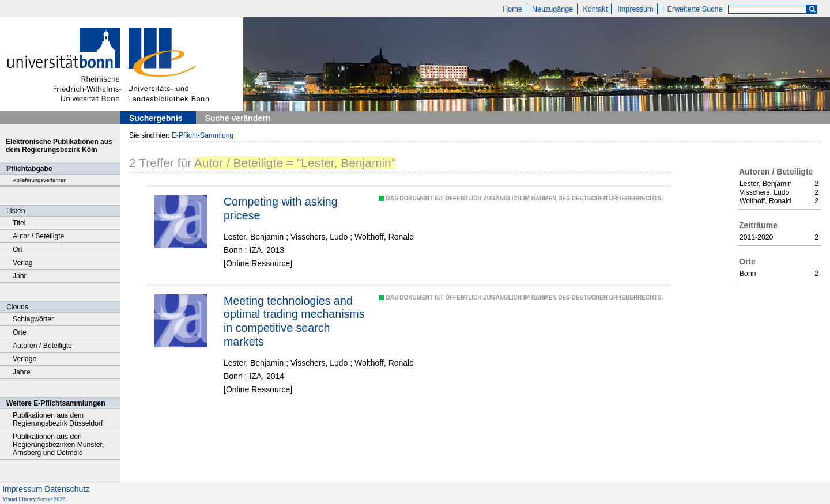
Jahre (21, 372)
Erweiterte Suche (695, 9)
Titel (19, 223)
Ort (18, 249)
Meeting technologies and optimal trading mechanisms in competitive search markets (294, 321)
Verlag (23, 263)
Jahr (20, 276)
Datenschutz (67, 489)
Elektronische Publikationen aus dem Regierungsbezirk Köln (59, 146)
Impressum (635, 9)
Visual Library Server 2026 (34, 499)
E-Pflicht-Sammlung (203, 135)
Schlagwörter (33, 319)
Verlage (24, 359)
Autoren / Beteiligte (42, 346)
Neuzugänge (552, 9)
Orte (20, 332)
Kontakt (595, 9)
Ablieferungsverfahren (40, 180)
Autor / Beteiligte (38, 236)
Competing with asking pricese (281, 209)
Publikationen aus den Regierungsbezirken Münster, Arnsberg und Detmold (58, 445)
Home (512, 9)
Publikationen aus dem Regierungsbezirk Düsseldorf (58, 419)
